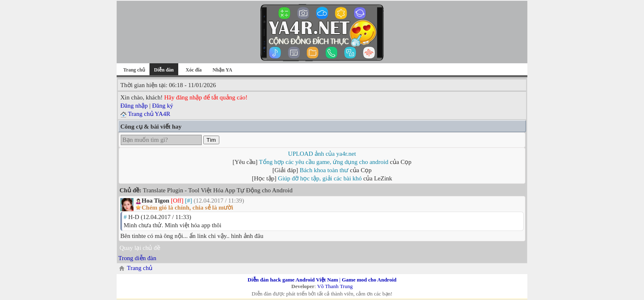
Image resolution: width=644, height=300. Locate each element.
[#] (189, 201)
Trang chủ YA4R (149, 114)
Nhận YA (223, 70)
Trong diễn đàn (137, 258)
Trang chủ (134, 70)
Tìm (211, 140)
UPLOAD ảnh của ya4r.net (322, 154)
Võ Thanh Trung (335, 286)
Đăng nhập (134, 106)
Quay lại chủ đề (140, 248)
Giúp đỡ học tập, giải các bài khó (320, 178)
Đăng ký (162, 106)
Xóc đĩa (194, 70)
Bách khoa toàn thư (324, 170)
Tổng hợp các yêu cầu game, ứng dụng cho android (324, 162)
